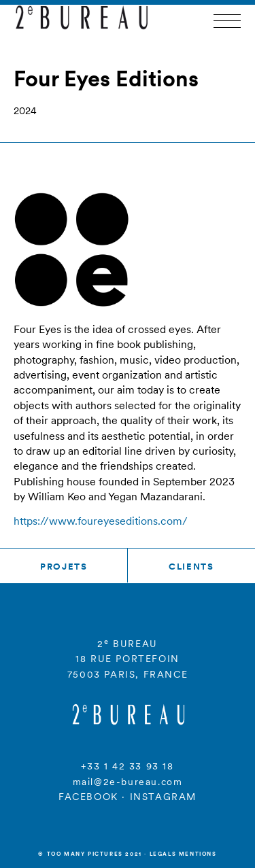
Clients (191, 567)
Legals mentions (183, 854)
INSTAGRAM (163, 797)
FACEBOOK (88, 797)
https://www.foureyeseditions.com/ (101, 521)
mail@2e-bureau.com (128, 782)
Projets (64, 567)
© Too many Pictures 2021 (90, 854)
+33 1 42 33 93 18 (127, 766)
